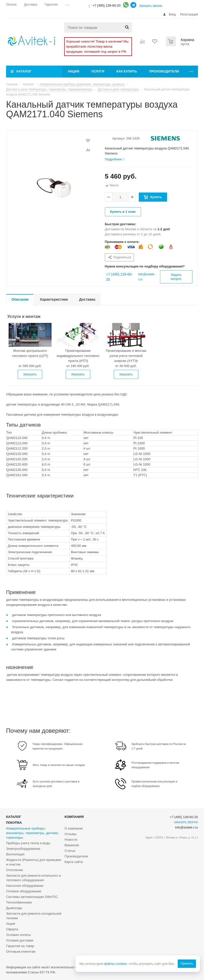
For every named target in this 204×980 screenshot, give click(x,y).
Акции (74, 71)
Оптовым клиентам (21, 952)
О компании (74, 828)
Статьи (70, 851)
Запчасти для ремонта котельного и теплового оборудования (33, 878)
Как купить (127, 71)
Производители (164, 71)
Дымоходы (14, 908)
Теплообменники (19, 902)
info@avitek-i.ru (186, 827)
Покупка (14, 823)
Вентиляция (15, 854)
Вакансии (72, 845)
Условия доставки (20, 940)
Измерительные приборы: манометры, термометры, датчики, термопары (32, 833)
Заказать (30, 374)
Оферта (12, 929)
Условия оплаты (18, 935)
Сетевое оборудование (24, 891)
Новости (71, 840)
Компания (74, 817)
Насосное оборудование (25, 886)
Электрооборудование (23, 849)
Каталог (24, 71)
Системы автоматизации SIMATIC (32, 897)
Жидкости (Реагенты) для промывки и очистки (34, 862)
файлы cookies (115, 964)
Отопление (15, 870)
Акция (11, 924)
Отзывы (71, 834)
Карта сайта (74, 862)
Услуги (98, 71)
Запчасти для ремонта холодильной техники (34, 916)
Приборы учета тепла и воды (28, 843)
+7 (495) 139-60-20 (107, 5)
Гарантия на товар (20, 946)
